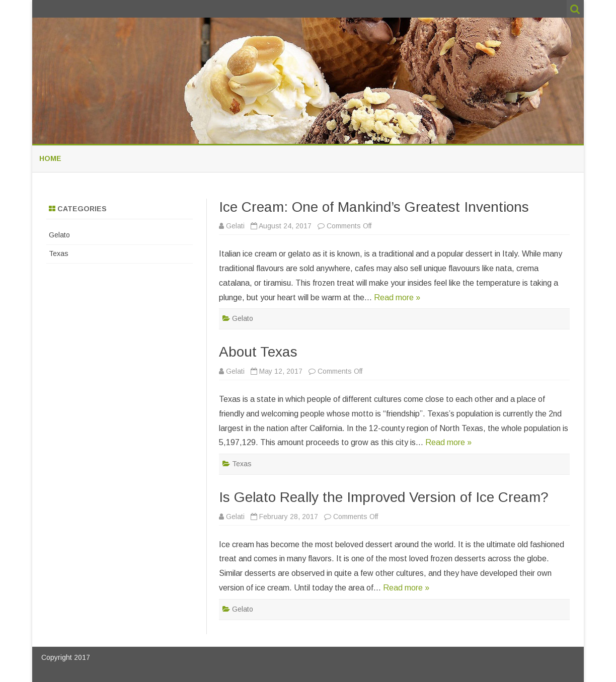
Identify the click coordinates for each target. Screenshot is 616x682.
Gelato (243, 318)
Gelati (235, 226)
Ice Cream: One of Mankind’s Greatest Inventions (374, 207)
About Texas (258, 352)
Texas (242, 464)
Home (50, 158)
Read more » (397, 297)
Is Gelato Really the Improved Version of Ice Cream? (384, 497)
